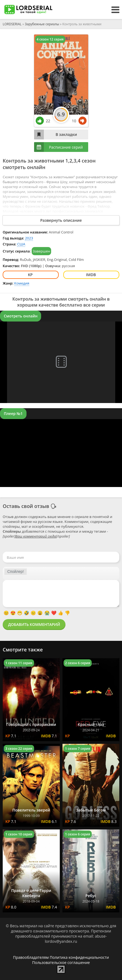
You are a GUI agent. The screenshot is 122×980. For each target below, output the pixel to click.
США (21, 244)
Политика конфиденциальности (79, 957)
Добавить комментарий (34, 624)
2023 (29, 238)
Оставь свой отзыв (26, 506)
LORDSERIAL (12, 24)
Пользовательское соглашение (61, 962)
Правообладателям (31, 957)
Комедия (22, 283)
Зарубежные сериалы (42, 24)
